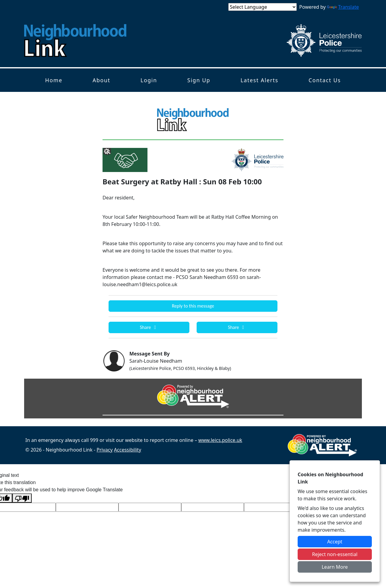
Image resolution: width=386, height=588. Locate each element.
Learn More (335, 567)
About (101, 80)
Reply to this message (193, 306)
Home (54, 80)
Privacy (104, 450)
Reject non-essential (335, 554)
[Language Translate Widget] (263, 7)
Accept (335, 542)
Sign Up (199, 80)
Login (149, 80)
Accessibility (128, 450)
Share (149, 327)
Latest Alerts (259, 80)
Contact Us (325, 80)
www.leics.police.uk (220, 440)
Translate (343, 7)
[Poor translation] (22, 498)
